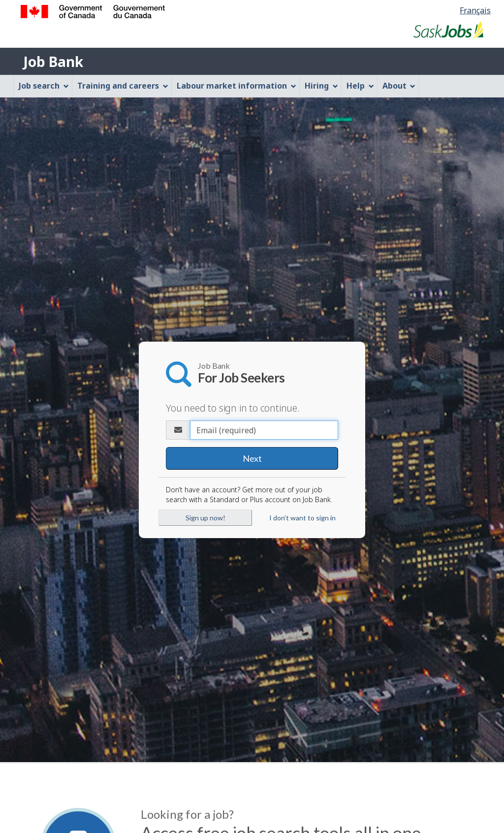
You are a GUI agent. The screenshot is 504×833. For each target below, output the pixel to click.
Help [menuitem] (360, 86)
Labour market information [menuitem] (236, 86)
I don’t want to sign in (302, 518)
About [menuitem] (399, 86)
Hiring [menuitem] (321, 86)
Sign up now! (205, 518)
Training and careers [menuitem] (123, 86)
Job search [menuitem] (44, 86)
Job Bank (53, 62)
